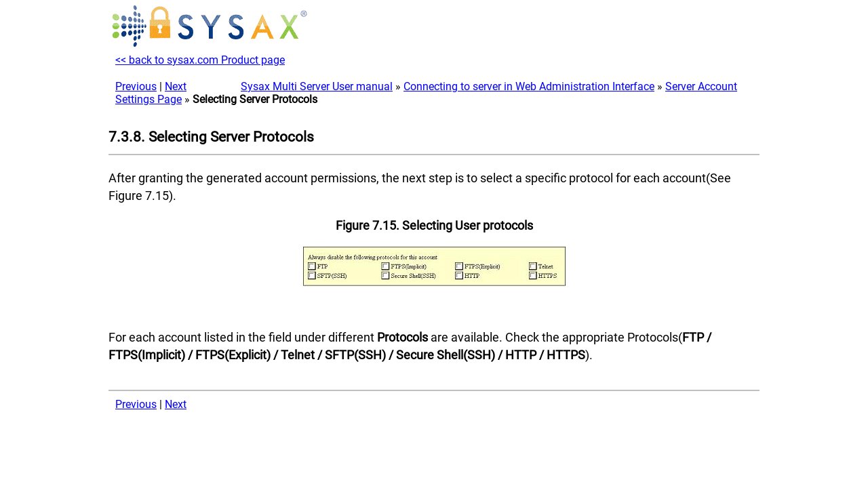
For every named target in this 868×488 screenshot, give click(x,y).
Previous (136, 86)
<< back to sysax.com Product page (200, 60)
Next (176, 86)
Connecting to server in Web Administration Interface (529, 86)
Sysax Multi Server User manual (317, 86)
